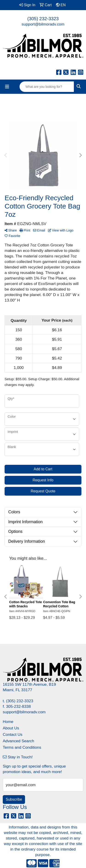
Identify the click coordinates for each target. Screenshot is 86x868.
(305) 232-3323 (43, 19)
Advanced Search (18, 741)
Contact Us (13, 734)
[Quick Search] (47, 87)
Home (8, 722)
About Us (11, 728)
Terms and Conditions (22, 747)
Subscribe (14, 799)
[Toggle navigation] (7, 87)
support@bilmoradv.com (43, 24)
